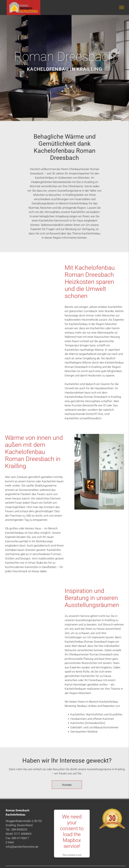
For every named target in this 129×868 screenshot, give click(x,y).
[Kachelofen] (112, 472)
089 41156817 (20, 838)
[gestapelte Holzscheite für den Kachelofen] (30, 281)
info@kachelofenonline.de (22, 847)
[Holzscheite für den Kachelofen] (30, 314)
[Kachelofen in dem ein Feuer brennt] (87, 472)
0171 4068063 (23, 834)
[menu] (122, 7)
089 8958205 (19, 830)
